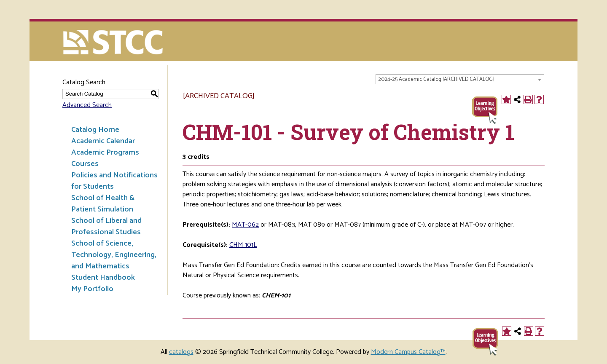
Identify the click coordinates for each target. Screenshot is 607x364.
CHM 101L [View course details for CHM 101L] (243, 245)
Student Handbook (103, 278)
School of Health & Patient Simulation (103, 204)
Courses (85, 164)
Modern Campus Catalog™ (408, 352)
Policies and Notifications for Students (114, 181)
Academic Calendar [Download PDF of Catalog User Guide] (103, 141)
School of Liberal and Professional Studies (106, 226)
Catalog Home (95, 130)
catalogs (181, 352)
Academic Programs (105, 153)
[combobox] (460, 79)
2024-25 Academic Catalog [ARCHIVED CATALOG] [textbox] (436, 79)
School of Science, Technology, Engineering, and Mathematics (114, 255)
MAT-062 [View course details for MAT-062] (245, 225)
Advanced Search (87, 105)
